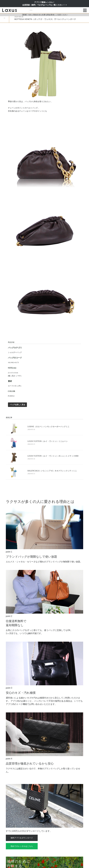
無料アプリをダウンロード (22, 838)
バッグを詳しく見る (17, 405)
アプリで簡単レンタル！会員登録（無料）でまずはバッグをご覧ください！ (44, 4)
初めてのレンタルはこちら (22, 846)
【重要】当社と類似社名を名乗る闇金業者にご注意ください (44, 15)
